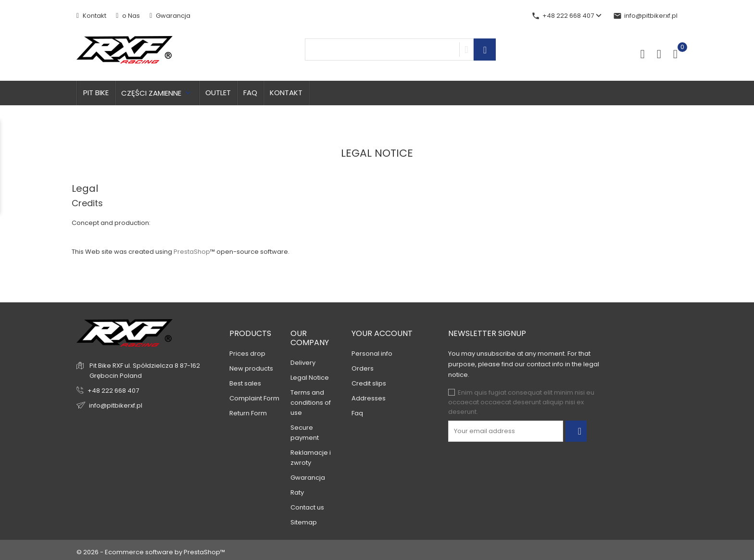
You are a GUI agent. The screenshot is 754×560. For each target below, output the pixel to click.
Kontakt (91, 16)
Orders (363, 368)
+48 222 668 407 (113, 391)
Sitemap (304, 522)
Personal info (372, 354)
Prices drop (247, 354)
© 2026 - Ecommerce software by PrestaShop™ (151, 552)
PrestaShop (192, 252)
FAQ (250, 93)
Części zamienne (157, 93)
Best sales (245, 383)
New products (251, 368)
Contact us (307, 507)
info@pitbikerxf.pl (645, 16)
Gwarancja (170, 16)
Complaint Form (254, 398)
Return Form (248, 413)
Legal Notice (310, 378)
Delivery (303, 363)
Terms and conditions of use (311, 403)
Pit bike (96, 93)
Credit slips (369, 383)
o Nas (128, 16)
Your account (382, 333)
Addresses (369, 398)
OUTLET (218, 93)
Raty (297, 492)
